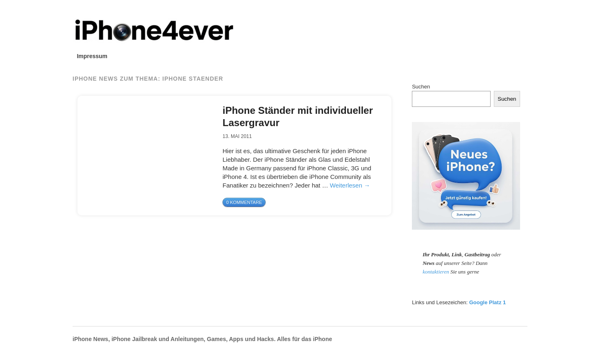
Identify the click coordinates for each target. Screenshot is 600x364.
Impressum (92, 56)
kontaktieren (436, 272)
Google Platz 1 (488, 302)
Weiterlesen (350, 185)
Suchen (421, 87)
